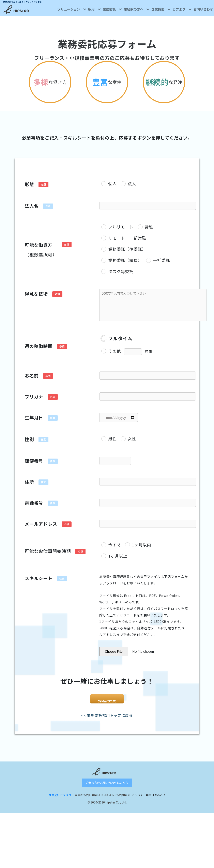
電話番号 (34, 503)
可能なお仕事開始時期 (48, 551)
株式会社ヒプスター (61, 804)
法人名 (32, 206)
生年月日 (34, 417)
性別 (29, 439)
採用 (94, 9)
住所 (29, 482)
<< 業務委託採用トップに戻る (107, 725)
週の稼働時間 (39, 346)
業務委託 (112, 9)
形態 (29, 184)
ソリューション (72, 9)
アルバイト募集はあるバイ (149, 804)
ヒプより (182, 9)
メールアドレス (41, 524)
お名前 (32, 375)
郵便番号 (34, 461)
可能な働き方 (41, 250)
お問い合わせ (203, 9)
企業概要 (161, 9)
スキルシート (39, 578)
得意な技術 (36, 294)
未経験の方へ (137, 9)
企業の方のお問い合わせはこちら (107, 792)
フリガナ (34, 396)
